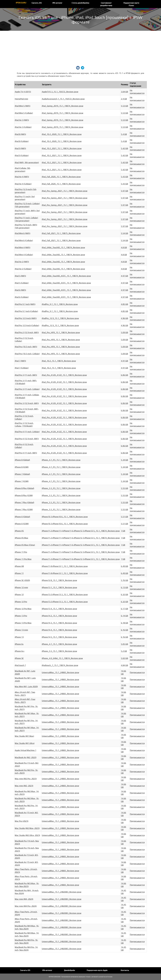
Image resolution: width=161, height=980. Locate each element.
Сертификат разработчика (106, 4)
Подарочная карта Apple (97, 970)
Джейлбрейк (69, 970)
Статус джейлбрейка (80, 3)
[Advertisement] (80, 48)
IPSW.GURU (21, 3)
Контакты (125, 970)
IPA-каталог (57, 3)
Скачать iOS (37, 3)
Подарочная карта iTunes (131, 4)
